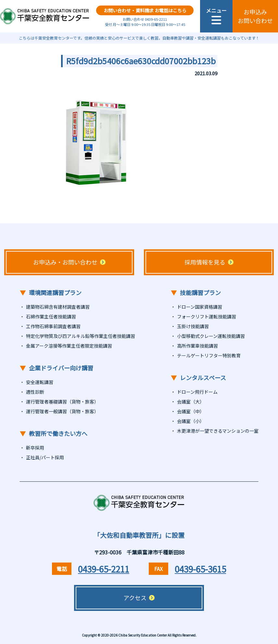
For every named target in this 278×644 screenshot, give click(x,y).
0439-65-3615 (200, 569)
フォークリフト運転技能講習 (207, 316)
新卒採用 (35, 448)
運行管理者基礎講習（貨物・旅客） (62, 402)
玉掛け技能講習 (193, 326)
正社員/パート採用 (45, 457)
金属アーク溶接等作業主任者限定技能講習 (69, 346)
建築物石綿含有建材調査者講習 (58, 307)
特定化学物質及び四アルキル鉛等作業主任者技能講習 (81, 336)
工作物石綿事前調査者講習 (53, 326)
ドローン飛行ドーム (197, 392)
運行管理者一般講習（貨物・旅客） (62, 411)
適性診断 (35, 392)
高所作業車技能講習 (197, 346)
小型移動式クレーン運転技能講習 (211, 336)
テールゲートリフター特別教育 (209, 355)
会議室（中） (191, 411)
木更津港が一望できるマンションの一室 (218, 431)
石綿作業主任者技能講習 (51, 316)
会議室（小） (191, 421)
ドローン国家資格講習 (200, 307)
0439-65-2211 (104, 569)
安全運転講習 (40, 382)
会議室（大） (191, 402)
